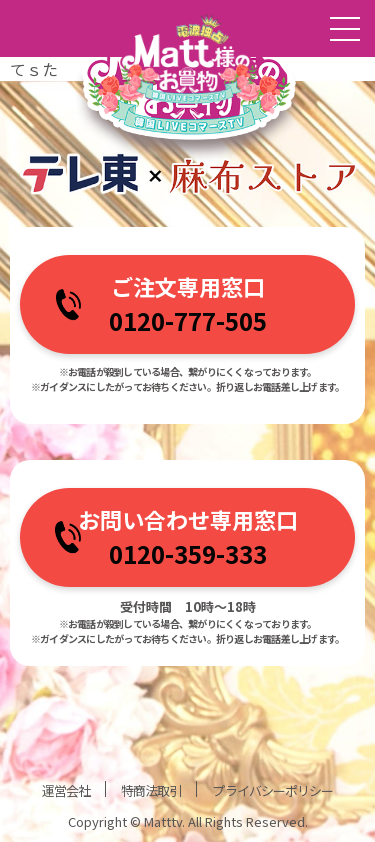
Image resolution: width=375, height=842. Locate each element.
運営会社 (66, 790)
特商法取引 (151, 790)
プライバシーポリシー (272, 790)
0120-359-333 (188, 553)
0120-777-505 (188, 320)
